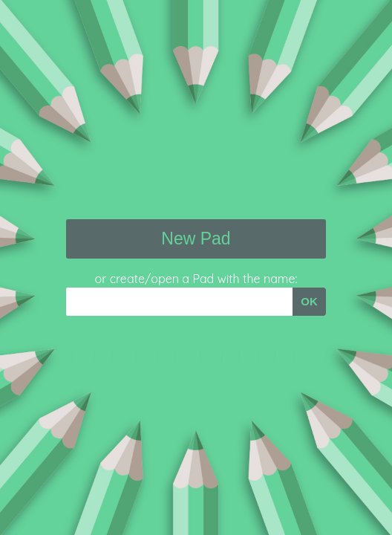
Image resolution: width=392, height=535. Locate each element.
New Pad (196, 239)
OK (309, 301)
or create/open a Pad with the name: (196, 279)
